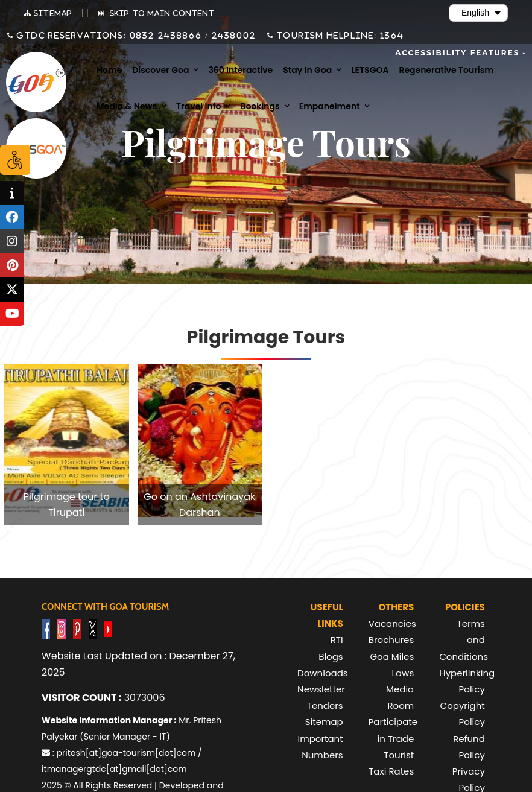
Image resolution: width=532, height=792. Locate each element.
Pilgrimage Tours (266, 337)
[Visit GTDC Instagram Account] (62, 628)
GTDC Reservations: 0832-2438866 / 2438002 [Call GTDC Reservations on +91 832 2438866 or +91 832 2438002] (135, 36)
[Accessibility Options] (15, 160)
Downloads (323, 673)
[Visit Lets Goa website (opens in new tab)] (36, 149)
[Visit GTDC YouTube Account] (108, 628)
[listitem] (67, 445)
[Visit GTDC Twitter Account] (93, 628)
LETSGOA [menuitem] (370, 70)
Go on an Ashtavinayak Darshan (199, 505)
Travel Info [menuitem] (198, 106)
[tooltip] (12, 193)
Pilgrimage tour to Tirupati (67, 505)
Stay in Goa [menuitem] (307, 70)
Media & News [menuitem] (127, 106)
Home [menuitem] (109, 70)
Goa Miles (392, 657)
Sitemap (324, 722)
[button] (67, 445)
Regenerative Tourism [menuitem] (446, 70)
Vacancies (392, 623)
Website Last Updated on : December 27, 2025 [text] (138, 664)
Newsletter (321, 689)
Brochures (391, 640)
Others (397, 607)
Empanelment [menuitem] (330, 106)
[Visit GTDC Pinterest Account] (77, 628)
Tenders (325, 705)
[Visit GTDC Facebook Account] (46, 628)
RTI (337, 640)
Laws (403, 673)
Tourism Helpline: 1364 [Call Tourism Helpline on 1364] (339, 36)
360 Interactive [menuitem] (240, 70)
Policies (465, 607)
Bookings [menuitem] (260, 106)
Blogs (331, 657)
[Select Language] (478, 13)
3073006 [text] (103, 698)
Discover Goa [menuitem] (160, 70)
